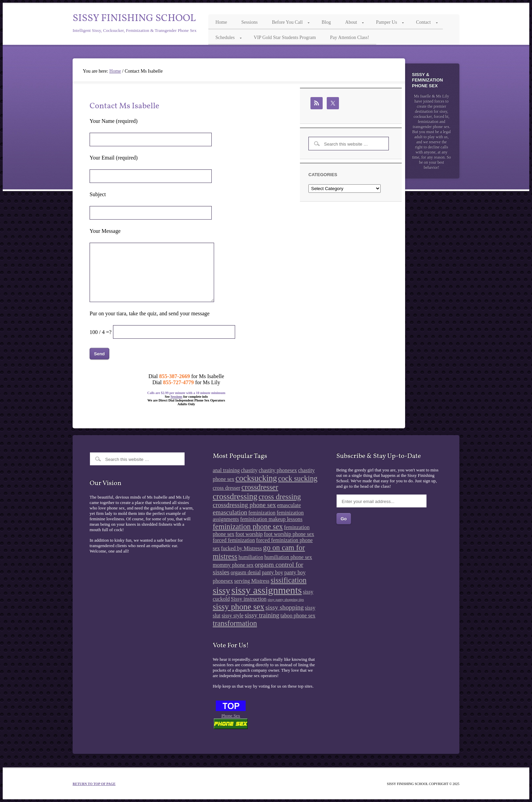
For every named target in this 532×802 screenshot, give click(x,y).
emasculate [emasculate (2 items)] (289, 505)
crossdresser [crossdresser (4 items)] (260, 487)
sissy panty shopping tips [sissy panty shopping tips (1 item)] (286, 600)
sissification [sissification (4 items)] (288, 580)
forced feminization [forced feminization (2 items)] (234, 540)
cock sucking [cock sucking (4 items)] (298, 478)
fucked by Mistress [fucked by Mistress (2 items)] (241, 548)
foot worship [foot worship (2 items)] (249, 534)
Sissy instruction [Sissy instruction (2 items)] (249, 599)
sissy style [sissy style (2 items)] (233, 616)
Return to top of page (94, 784)
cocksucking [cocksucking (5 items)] (256, 478)
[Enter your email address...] (382, 501)
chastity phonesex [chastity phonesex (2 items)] (278, 470)
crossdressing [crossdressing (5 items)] (235, 496)
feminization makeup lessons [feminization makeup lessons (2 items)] (271, 519)
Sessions (176, 397)
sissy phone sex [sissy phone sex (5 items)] (239, 607)
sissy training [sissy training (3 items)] (262, 615)
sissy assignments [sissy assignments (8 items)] (267, 590)
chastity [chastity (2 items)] (249, 470)
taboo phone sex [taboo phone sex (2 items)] (298, 616)
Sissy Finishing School (134, 18)
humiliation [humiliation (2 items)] (251, 557)
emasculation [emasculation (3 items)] (230, 512)
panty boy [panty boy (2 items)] (273, 572)
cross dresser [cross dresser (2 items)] (226, 488)
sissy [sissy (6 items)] (221, 591)
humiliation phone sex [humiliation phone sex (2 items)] (288, 557)
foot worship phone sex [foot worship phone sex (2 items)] (289, 534)
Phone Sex (231, 716)
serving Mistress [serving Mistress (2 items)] (252, 581)
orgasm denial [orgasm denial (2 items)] (246, 572)
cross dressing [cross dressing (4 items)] (280, 497)
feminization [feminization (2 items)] (262, 513)
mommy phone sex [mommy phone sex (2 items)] (233, 565)
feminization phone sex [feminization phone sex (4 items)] (248, 527)
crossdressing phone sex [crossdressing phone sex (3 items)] (244, 505)
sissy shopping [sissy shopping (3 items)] (284, 607)
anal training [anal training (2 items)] (226, 470)
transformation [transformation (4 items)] (235, 623)
